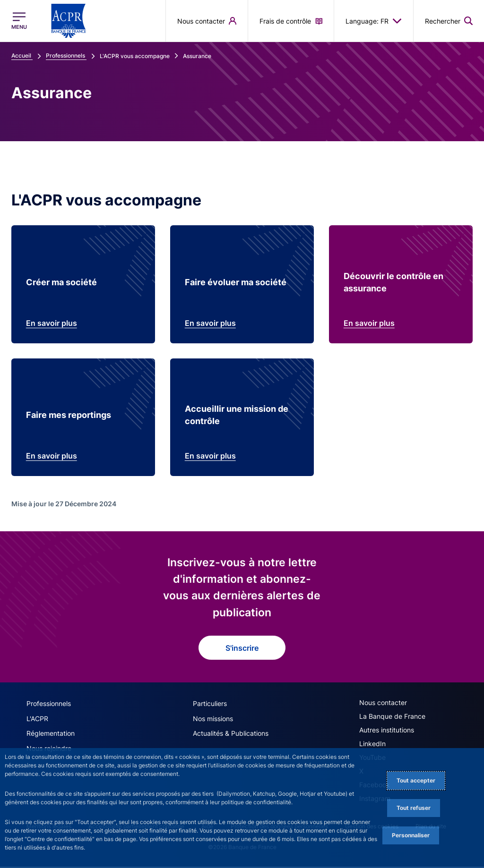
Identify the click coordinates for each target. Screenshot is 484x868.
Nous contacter (383, 705)
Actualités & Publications (231, 735)
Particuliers (210, 706)
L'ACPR (37, 720)
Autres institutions (387, 732)
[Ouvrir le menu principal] (19, 21)
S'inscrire (242, 650)
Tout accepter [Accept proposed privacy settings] (416, 780)
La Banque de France (392, 719)
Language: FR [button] (374, 21)
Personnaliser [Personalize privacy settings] (411, 835)
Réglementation (51, 735)
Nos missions (213, 720)
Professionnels (49, 706)
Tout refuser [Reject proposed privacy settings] (414, 808)
